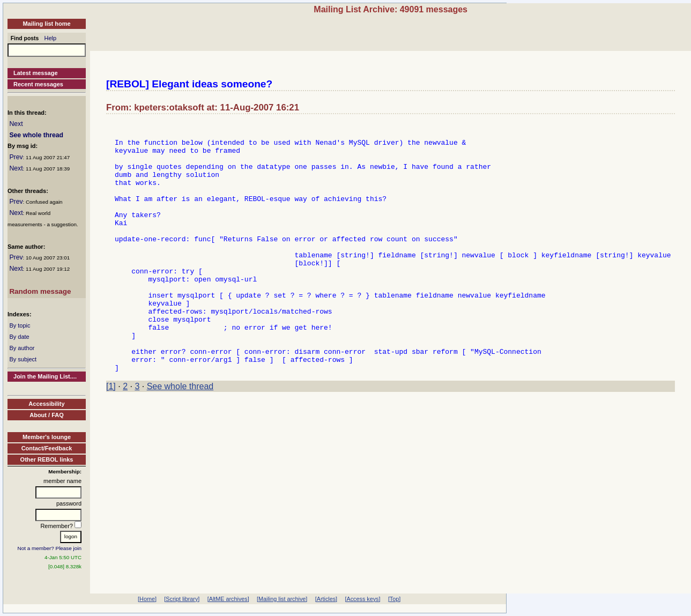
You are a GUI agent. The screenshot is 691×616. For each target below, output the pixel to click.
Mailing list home (46, 24)
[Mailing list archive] (282, 599)
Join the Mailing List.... (45, 376)
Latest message (36, 73)
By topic (20, 325)
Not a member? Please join (50, 548)
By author (22, 348)
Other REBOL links (47, 459)
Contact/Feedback (47, 448)
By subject (23, 359)
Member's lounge (47, 437)
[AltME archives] (228, 599)
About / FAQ (47, 415)
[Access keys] (362, 599)
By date (19, 337)
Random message (40, 291)
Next (16, 124)
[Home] (147, 599)
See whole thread (36, 135)
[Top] (394, 599)
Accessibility (46, 404)
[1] (111, 436)
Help (51, 38)
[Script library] (182, 599)
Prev (16, 157)
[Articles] (326, 599)
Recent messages (38, 84)
